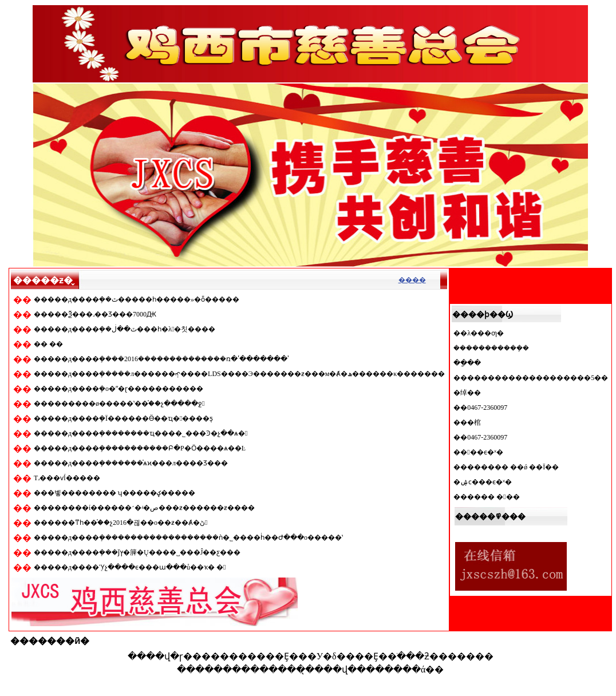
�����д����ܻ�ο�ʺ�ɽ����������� (119, 389)
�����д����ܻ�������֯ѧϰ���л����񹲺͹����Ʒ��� (131, 463)
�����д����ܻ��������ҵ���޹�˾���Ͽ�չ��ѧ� (141, 433)
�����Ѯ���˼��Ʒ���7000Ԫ (95, 314)
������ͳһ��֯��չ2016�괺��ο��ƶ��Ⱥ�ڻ (121, 523)
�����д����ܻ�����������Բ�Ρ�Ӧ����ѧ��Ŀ (140, 448)
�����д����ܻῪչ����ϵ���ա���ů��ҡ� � (130, 567)
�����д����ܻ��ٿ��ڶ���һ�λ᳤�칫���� (125, 329)
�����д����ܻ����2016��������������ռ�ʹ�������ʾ (162, 359)
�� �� (48, 344)
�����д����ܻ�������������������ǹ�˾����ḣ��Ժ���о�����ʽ (188, 537)
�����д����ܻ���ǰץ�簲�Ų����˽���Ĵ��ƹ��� (137, 552)
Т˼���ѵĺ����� (67, 478)
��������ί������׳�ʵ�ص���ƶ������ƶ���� (144, 508)
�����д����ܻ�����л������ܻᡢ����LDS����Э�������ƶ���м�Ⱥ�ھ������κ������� (239, 374)
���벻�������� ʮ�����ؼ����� (114, 493)
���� (412, 280)
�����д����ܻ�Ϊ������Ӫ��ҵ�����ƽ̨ (123, 418)
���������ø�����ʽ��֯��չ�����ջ (119, 404)
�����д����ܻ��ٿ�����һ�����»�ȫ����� (137, 299)
